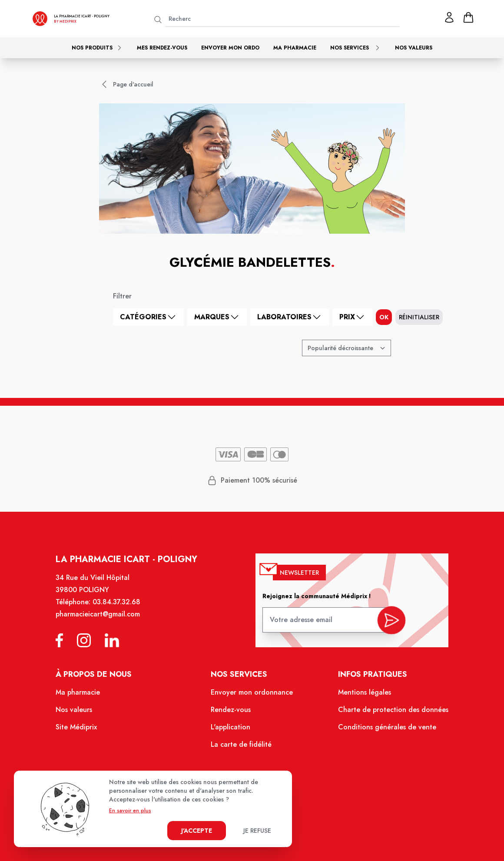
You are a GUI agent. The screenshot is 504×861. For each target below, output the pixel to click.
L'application (232, 731)
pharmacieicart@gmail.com (104, 623)
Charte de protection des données (387, 714)
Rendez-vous (232, 714)
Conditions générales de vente (381, 731)
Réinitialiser (419, 317)
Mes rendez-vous (162, 48)
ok (384, 317)
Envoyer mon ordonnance (252, 698)
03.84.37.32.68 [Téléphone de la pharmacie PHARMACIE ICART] (122, 611)
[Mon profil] (449, 17)
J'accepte (197, 831)
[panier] (468, 17)
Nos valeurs (414, 48)
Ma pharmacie (295, 48)
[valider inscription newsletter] (386, 626)
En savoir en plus (130, 811)
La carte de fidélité (242, 748)
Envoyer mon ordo (230, 48)
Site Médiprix (84, 731)
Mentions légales (360, 698)
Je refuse (257, 831)
